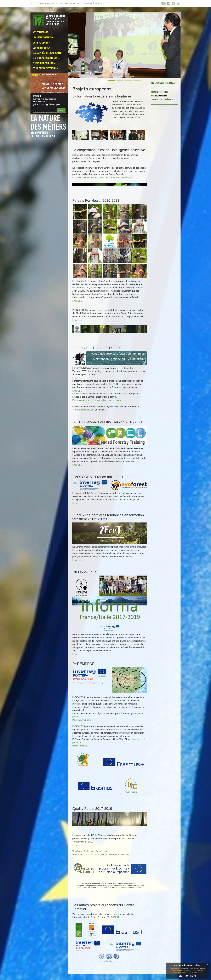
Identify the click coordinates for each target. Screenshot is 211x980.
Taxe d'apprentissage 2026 (47, 58)
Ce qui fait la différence (45, 68)
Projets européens (159, 96)
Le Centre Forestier (43, 37)
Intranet (99, 3)
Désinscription (53, 104)
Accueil (34, 3)
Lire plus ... (77, 301)
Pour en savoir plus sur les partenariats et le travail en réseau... (103, 177)
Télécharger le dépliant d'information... (91, 851)
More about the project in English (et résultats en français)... (102, 854)
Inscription (38, 104)
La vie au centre (41, 43)
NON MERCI (190, 976)
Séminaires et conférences (162, 99)
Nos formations (40, 32)
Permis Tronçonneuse (44, 63)
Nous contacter (85, 3)
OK (180, 976)
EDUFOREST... (114, 917)
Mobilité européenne (160, 92)
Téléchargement (67, 3)
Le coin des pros (42, 48)
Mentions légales (48, 3)
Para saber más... (81, 746)
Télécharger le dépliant (83, 410)
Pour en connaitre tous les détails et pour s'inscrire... (98, 400)
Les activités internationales (48, 53)
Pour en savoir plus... (82, 720)
